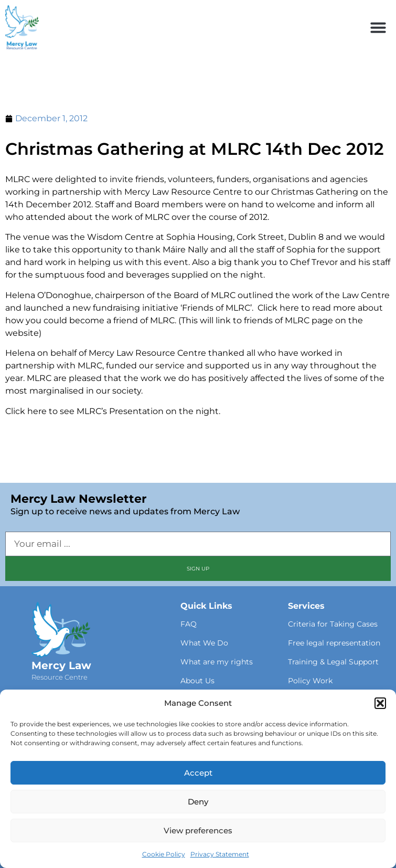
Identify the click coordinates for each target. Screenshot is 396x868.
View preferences (198, 830)
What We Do (204, 643)
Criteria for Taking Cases (333, 624)
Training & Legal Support (333, 662)
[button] (380, 703)
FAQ (189, 624)
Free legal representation (334, 643)
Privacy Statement (220, 854)
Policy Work (310, 681)
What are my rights (217, 662)
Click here (26, 411)
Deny (198, 802)
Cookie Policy (164, 854)
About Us (197, 681)
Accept (198, 773)
